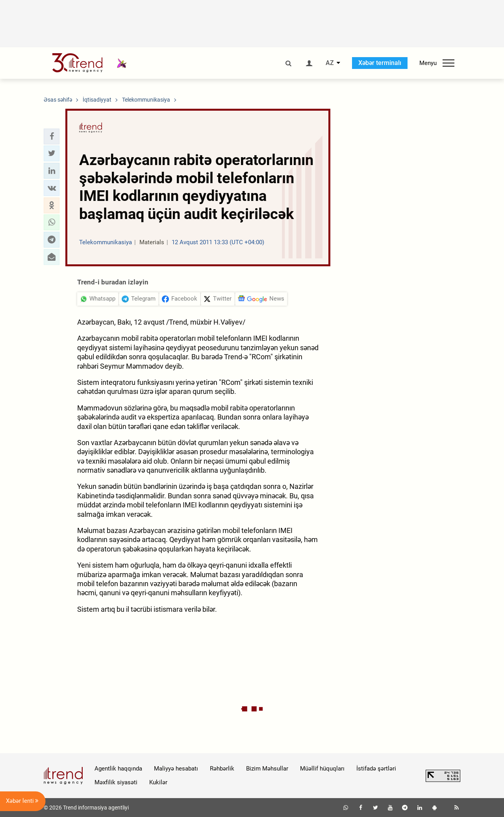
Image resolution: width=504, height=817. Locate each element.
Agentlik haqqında (118, 769)
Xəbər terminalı (380, 63)
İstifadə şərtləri (376, 769)
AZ (330, 63)
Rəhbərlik (222, 769)
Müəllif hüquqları (322, 769)
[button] (52, 136)
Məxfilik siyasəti (116, 782)
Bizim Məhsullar (267, 769)
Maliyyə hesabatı (176, 769)
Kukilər (158, 782)
